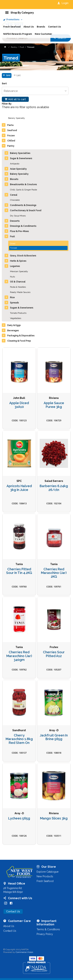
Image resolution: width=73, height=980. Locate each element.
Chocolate (15, 200)
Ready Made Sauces (20, 292)
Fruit (12, 237)
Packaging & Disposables (21, 336)
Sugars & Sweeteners (22, 308)
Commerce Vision (24, 952)
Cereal (14, 195)
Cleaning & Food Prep (19, 341)
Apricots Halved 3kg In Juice (19, 488)
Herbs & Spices (18, 261)
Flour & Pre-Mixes (19, 231)
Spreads (14, 303)
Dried (13, 244)
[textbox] (26, 38)
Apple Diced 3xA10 (19, 405)
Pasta (10, 125)
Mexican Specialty (19, 271)
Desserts (15, 221)
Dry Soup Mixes (18, 216)
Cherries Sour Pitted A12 (54, 654)
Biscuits (14, 179)
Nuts (12, 277)
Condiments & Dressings (23, 205)
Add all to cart (17, 99)
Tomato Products (18, 313)
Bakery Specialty (17, 118)
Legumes (15, 266)
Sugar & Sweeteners (21, 158)
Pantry (11, 146)
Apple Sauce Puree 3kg (54, 405)
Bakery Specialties (20, 153)
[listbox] (35, 91)
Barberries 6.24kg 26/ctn (54, 488)
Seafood (12, 130)
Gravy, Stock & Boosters (23, 256)
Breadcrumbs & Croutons (23, 184)
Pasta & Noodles (18, 287)
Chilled (11, 141)
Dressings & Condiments (23, 226)
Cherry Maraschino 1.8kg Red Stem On (19, 739)
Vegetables (16, 318)
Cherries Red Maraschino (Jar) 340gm (19, 656)
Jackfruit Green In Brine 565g (54, 737)
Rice (12, 297)
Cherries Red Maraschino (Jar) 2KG (54, 573)
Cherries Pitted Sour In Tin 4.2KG (19, 571)
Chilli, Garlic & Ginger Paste (23, 190)
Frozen (11, 136)
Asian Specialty (18, 169)
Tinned (13, 248)
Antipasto (15, 164)
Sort (4, 84)
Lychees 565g (19, 818)
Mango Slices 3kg (54, 818)
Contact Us (13, 911)
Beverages (13, 331)
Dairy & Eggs (14, 325)
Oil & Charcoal (18, 282)
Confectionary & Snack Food (26, 210)
